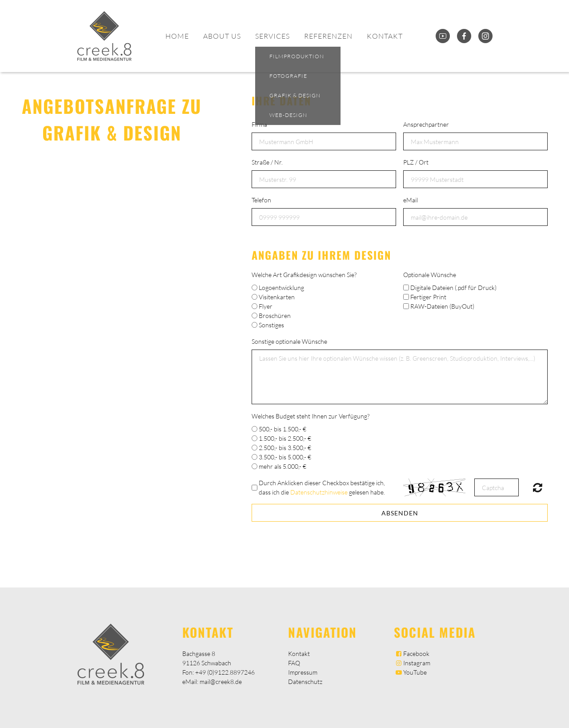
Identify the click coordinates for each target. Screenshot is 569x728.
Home (177, 36)
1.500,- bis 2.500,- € (285, 438)
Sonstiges (271, 325)
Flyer (266, 306)
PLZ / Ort (416, 162)
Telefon (261, 200)
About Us (222, 36)
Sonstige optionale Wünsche (289, 341)
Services (272, 36)
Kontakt (385, 36)
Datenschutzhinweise (319, 492)
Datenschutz (305, 682)
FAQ (294, 663)
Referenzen (328, 36)
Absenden (400, 513)
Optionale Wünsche (430, 275)
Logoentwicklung (281, 288)
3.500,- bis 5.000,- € (285, 457)
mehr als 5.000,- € (282, 466)
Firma (259, 124)
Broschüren (275, 316)
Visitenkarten (277, 297)
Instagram (412, 663)
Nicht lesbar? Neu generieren (538, 487)
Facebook (412, 654)
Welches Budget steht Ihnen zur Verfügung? (311, 416)
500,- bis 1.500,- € (282, 429)
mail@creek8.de (221, 682)
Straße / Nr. (267, 162)
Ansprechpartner (426, 124)
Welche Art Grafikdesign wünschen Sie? (304, 275)
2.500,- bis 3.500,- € (285, 448)
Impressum (303, 672)
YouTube (410, 672)
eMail (411, 200)
